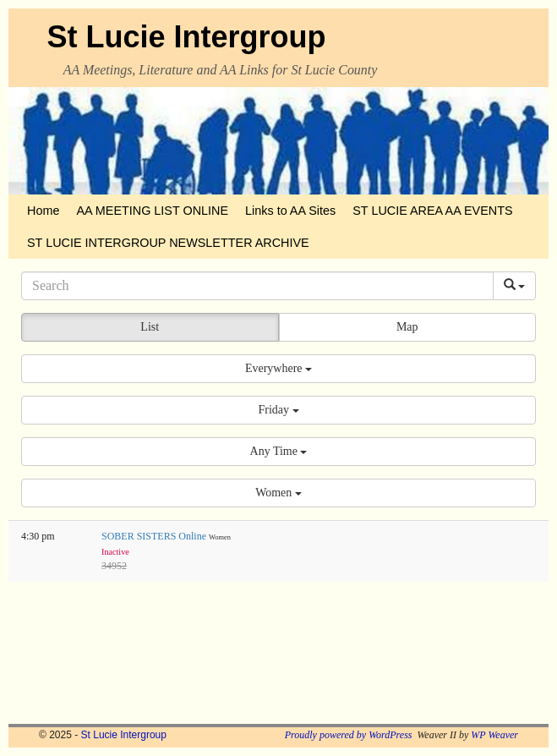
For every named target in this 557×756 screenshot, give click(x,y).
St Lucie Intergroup (187, 37)
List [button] (150, 327)
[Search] (257, 286)
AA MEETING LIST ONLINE (152, 211)
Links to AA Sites (290, 211)
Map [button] (407, 327)
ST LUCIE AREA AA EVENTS (432, 211)
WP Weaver (494, 735)
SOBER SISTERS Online (155, 536)
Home (43, 211)
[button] (278, 369)
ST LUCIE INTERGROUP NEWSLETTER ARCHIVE (168, 243)
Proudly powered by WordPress (349, 735)
